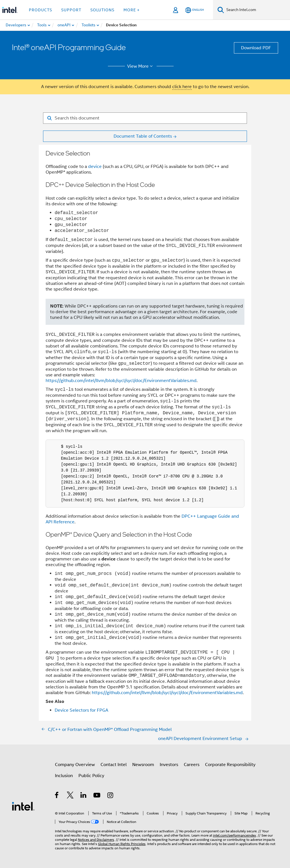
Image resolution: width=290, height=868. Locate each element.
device (95, 167)
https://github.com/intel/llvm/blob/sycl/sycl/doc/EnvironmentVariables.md (121, 381)
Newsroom (143, 765)
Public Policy (91, 776)
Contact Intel (114, 765)
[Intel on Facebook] (57, 796)
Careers (192, 765)
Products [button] (40, 10)
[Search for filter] (145, 118)
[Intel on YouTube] (97, 796)
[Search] (221, 10)
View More (141, 66)
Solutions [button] (102, 10)
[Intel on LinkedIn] (84, 796)
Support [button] (71, 10)
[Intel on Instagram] (111, 796)
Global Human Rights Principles (122, 844)
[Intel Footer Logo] (23, 806)
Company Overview (75, 765)
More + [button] (132, 10)
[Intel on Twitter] (70, 796)
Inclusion (64, 776)
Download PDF (256, 48)
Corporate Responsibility (230, 765)
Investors (169, 765)
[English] (195, 10)
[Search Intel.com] (257, 10)
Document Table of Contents (143, 136)
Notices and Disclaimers (96, 840)
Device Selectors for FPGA (81, 710)
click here (182, 87)
